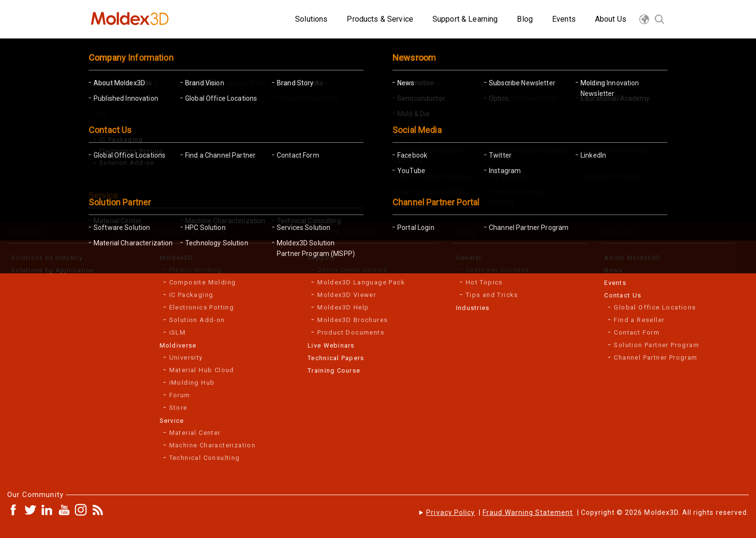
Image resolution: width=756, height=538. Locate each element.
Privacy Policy (451, 512)
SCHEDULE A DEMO (523, 152)
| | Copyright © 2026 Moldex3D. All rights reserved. (587, 512)
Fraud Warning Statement (528, 512)
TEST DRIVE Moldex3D (233, 152)
